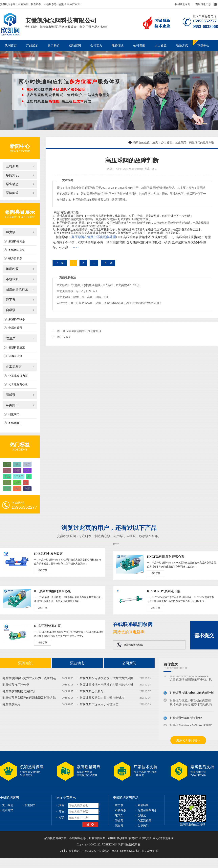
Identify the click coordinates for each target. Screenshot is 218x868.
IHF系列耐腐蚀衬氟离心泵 (53, 591)
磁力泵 (11, 232)
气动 (7, 470)
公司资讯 (139, 45)
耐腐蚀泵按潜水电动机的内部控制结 (193, 694)
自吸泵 (11, 310)
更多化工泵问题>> (188, 740)
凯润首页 (11, 45)
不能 (17, 470)
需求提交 (204, 635)
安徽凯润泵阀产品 (126, 798)
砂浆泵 (144, 536)
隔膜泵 (11, 395)
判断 (27, 489)
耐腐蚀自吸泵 (97, 838)
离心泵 (106, 536)
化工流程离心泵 (18, 384)
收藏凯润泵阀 (183, 4)
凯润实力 (30, 805)
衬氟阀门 (14, 414)
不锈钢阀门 (15, 423)
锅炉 (27, 464)
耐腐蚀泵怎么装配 (92, 691)
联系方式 (182, 45)
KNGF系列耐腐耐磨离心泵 (166, 557)
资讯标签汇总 (150, 851)
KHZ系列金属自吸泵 (48, 554)
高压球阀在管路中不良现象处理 (94, 237)
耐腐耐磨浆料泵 (17, 289)
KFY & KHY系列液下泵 (164, 591)
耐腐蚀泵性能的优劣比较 (19, 691)
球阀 (17, 489)
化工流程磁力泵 (18, 376)
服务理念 (118, 45)
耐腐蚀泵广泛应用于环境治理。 (100, 704)
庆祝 (7, 464)
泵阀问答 (12, 193)
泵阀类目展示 (20, 212)
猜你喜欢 (171, 664)
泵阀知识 (12, 175)
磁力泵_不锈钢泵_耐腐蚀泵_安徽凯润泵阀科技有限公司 (10, 18)
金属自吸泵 (15, 328)
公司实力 (96, 45)
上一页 (60, 263)
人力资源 (161, 45)
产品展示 (32, 45)
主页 (155, 142)
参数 (7, 483)
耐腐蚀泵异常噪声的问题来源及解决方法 (29, 698)
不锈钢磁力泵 (17, 250)
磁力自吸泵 (15, 258)
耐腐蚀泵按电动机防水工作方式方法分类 (106, 678)
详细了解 (43, 570)
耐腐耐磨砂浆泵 (118, 838)
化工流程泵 (14, 367)
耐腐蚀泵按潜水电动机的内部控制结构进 (106, 685)
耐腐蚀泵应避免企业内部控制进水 (102, 698)
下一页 (108, 263)
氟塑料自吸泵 (17, 319)
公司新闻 (12, 166)
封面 (27, 470)
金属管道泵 (15, 356)
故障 (17, 483)
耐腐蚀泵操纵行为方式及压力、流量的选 (29, 678)
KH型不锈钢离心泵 (47, 626)
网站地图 (135, 851)
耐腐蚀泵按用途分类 (16, 685)
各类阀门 (12, 405)
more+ (75, 247)
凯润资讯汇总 (203, 4)
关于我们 (54, 45)
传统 (17, 464)
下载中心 (203, 45)
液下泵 (11, 300)
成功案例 (75, 45)
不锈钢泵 (12, 279)
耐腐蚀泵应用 (11, 704)
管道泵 (11, 338)
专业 (7, 476)
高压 (7, 489)
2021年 (19, 476)
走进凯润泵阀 (10, 798)
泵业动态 (12, 184)
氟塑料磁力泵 (17, 241)
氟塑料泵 (12, 269)
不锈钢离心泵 (78, 838)
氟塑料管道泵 (17, 348)
